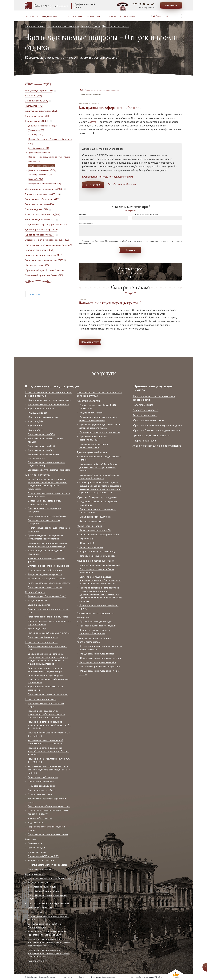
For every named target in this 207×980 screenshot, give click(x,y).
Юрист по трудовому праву (41, 699)
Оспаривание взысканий (40, 794)
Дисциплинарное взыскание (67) (43, 126)
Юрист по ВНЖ (87, 543)
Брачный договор (37, 628)
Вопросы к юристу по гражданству (97, 551)
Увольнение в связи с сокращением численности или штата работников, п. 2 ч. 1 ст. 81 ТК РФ (49, 725)
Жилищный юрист (37, 413)
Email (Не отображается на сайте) (145, 214)
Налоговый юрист (143, 405)
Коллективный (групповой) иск (43, 891)
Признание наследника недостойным (47, 516)
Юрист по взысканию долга (148, 420)
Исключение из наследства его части (47, 578)
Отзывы (112, 16)
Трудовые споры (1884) (37, 121)
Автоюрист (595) (33, 95)
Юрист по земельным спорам (43, 417)
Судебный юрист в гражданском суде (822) (47, 240)
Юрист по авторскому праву (41, 642)
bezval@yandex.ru (147, 7)
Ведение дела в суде (38, 882)
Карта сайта (68, 977)
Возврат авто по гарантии (41, 860)
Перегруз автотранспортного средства (48, 865)
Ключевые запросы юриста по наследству (49, 583)
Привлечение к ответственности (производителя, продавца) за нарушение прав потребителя (49, 942)
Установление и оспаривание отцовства (48, 617)
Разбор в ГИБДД (36, 848)
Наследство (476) (34, 106)
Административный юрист (92, 452)
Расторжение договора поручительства (100, 432)
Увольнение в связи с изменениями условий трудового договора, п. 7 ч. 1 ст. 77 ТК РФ (48, 751)
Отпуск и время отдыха (115, 26)
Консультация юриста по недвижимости (48, 404)
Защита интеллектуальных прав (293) (44, 260)
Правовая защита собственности (151, 435)
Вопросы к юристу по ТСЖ (41, 434)
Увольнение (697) (36, 130)
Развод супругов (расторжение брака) (47, 596)
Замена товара (35, 912)
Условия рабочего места (40, 818)
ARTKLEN (157, 977)
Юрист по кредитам (88, 401)
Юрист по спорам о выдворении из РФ (99, 534)
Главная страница (35, 26)
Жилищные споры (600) (37, 116)
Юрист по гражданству (91, 547)
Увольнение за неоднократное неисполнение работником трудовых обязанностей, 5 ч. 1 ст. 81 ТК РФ (46, 714)
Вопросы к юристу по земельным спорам (49, 470)
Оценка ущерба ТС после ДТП (43, 856)
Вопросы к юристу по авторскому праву (48, 694)
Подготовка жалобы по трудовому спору (49, 806)
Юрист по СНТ (35, 430)
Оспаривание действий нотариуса (45, 570)
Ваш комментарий (86, 224)
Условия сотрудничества (87, 16)
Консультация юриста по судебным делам (49, 878)
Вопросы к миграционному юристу (97, 556)
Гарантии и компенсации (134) (42, 170)
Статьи (82, 977)
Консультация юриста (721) (39, 90)
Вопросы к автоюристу (39, 869)
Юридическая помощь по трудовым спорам (107, 177)
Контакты (129, 16)
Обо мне (29, 16)
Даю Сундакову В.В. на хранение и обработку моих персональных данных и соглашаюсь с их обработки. (130, 242)
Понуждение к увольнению (42, 786)
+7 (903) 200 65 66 (142, 4)
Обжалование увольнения (41, 781)
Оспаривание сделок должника (96, 517)
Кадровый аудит (36, 822)
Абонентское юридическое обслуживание (157, 446)
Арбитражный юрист (145, 415)
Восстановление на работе (41, 790)
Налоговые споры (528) (37, 265)
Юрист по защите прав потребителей (47, 903)
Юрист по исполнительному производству (157, 425)
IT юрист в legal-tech (144, 441)
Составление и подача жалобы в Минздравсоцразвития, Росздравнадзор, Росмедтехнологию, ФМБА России (100, 580)
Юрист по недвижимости (41, 408)
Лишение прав (35, 843)
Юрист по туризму (37, 961)
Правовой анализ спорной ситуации (98, 626)
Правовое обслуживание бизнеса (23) (44, 275)
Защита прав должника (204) (40, 219)
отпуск (93, 122)
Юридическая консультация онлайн (98, 662)
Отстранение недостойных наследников (48, 566)
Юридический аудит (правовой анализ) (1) (46, 270)
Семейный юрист (35, 592)
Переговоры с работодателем (43, 777)
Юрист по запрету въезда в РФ (95, 530)
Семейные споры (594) (36, 101)
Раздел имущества (37, 600)
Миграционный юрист (89, 526)
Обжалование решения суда (42, 887)
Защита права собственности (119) (43, 199)
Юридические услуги (53, 16)
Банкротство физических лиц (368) (42, 214)
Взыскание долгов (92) (36, 209)
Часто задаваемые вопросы (63, 26)
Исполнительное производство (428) (44, 189)
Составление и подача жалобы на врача (100, 565)
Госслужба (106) (36, 179)
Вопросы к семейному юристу (43, 637)
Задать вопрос (171, 5)
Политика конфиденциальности (104, 977)
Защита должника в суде (92, 521)
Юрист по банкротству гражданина (97, 497)
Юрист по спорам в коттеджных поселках (49, 400)
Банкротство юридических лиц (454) (43, 255)
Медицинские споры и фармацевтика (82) (46, 224)
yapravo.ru (34, 294)
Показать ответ (90, 342)
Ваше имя (82, 214)
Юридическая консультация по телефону (100, 658)
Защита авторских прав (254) (40, 204)
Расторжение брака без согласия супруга (49, 633)
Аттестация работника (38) (40, 175)
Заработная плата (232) (39, 148)
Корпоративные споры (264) (39, 250)
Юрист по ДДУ (36, 421)
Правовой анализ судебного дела (96, 621)
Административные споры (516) (41, 230)
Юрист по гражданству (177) (40, 235)
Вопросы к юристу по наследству (45, 587)
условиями (177, 241)
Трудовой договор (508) (39, 152)
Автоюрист (31, 839)
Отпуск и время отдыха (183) (41, 166)
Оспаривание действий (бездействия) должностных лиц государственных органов (98, 467)
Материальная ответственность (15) (45, 184)
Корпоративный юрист (145, 410)
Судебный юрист (35, 874)
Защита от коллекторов (92, 413)
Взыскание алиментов (39, 605)
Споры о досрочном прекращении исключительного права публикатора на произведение (48, 679)
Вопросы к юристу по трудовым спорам (48, 834)
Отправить (130, 250)
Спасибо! (95, 185)
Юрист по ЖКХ (36, 426)
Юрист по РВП (87, 539)
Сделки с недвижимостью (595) (41, 194)
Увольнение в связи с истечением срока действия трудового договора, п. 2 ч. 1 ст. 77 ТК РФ (49, 770)
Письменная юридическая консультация (100, 666)
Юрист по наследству (38, 475)
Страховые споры (37, 852)
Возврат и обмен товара (40, 908)
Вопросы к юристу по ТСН (41, 450)
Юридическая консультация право (97, 654)
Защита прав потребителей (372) (42, 111)
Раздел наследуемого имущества (45, 574)
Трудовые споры (90, 26)
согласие (90, 241)
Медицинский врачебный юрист (95, 561)
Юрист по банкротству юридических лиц (156, 430)
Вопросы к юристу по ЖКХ (42, 446)
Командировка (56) (37, 135)
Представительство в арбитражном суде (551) (48, 245)
